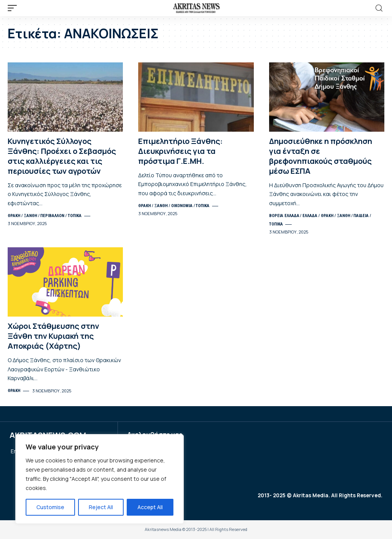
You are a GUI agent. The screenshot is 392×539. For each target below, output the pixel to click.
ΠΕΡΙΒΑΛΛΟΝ (52, 216)
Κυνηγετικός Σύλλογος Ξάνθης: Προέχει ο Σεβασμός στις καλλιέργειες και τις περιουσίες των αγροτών (62, 156)
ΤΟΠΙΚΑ (75, 216)
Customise (50, 507)
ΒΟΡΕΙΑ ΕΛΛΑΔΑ (284, 216)
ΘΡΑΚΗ (14, 216)
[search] (379, 8)
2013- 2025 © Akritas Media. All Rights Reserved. (318, 496)
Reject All (101, 507)
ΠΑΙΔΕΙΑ (361, 216)
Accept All (150, 507)
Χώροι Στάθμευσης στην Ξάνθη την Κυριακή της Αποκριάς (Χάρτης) (53, 336)
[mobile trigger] (14, 8)
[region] (100, 479)
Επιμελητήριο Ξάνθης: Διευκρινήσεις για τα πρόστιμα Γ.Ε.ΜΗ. (180, 151)
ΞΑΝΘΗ (30, 216)
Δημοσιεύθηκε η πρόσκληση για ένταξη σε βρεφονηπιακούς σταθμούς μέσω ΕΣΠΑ (321, 156)
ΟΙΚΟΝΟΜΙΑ (182, 206)
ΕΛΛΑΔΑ (310, 216)
